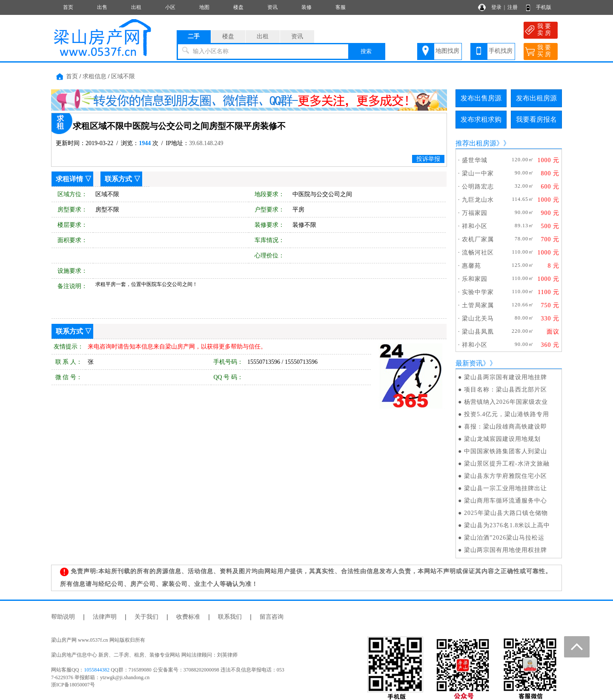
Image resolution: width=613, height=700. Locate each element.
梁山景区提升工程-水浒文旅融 (507, 464)
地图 (204, 7)
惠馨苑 (471, 266)
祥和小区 (475, 226)
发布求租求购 (481, 119)
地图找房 (447, 51)
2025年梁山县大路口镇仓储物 (506, 513)
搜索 (366, 51)
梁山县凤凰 (478, 332)
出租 (136, 7)
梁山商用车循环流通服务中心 (506, 501)
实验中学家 (478, 292)
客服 (341, 7)
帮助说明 (63, 617)
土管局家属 (478, 305)
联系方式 (118, 179)
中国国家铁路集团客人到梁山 (506, 451)
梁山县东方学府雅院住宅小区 (506, 476)
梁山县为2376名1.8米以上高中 (507, 525)
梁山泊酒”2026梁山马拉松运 (504, 538)
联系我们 (230, 617)
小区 (170, 7)
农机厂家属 (478, 239)
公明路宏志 (478, 187)
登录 (496, 7)
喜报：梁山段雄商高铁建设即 (506, 427)
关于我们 (146, 617)
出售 (102, 7)
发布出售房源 (481, 98)
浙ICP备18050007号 (73, 685)
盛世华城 (475, 160)
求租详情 (69, 179)
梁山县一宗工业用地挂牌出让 (506, 488)
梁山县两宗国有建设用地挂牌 (506, 377)
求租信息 (95, 76)
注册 (513, 7)
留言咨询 (272, 617)
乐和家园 (475, 279)
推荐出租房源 (476, 143)
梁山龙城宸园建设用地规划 (502, 439)
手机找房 (501, 51)
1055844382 (97, 670)
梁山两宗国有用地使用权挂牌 (506, 550)
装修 (306, 7)
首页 (68, 7)
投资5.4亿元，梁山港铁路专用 (507, 414)
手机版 (544, 7)
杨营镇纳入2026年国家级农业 (506, 402)
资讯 (272, 7)
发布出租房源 (536, 98)
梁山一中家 (478, 173)
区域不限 (123, 76)
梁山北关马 (478, 319)
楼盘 (238, 7)
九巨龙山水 (478, 200)
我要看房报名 (536, 119)
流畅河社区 (478, 253)
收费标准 (188, 617)
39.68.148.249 (206, 143)
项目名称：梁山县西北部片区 (506, 390)
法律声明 (105, 617)
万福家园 (475, 213)
